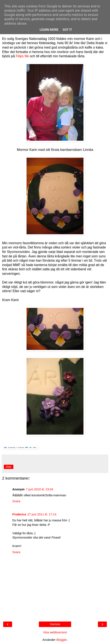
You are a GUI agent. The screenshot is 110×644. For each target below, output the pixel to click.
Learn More (49, 30)
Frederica (19, 514)
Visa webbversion (55, 632)
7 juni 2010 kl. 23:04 (40, 489)
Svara (16, 501)
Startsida (55, 624)
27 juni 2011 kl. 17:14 (42, 514)
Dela (9, 467)
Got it (67, 30)
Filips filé (22, 56)
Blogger (61, 640)
